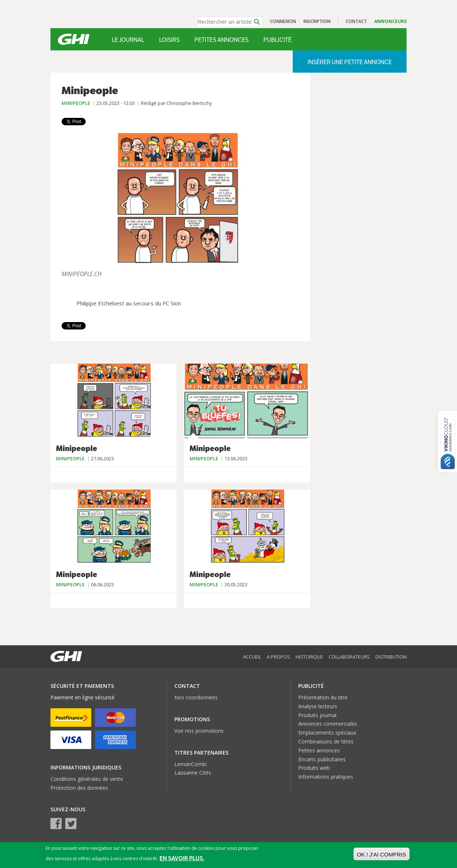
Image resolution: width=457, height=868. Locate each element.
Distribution (391, 657)
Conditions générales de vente (87, 779)
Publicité (277, 40)
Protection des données (79, 788)
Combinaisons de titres (326, 741)
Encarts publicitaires (322, 759)
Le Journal (128, 40)
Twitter (71, 824)
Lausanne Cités (193, 773)
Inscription (317, 21)
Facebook (56, 824)
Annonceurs (390, 21)
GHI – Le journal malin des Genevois (74, 39)
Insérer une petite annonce (350, 62)
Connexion (283, 21)
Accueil (252, 657)
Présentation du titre (323, 697)
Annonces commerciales (328, 724)
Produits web (314, 768)
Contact (356, 21)
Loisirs (169, 40)
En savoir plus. (182, 858)
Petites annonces (221, 40)
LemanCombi (190, 764)
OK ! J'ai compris (382, 854)
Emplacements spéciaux (327, 733)
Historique (309, 657)
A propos (278, 657)
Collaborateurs (349, 657)
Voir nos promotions (199, 731)
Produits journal (317, 715)
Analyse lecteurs (318, 706)
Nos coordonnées (196, 697)
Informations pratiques (326, 777)
